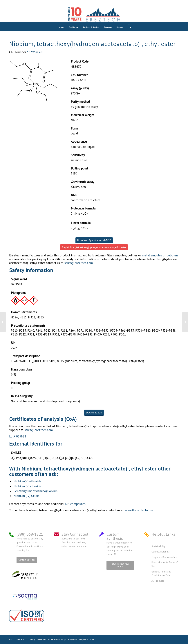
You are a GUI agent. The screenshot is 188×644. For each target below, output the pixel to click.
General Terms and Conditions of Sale (161, 573)
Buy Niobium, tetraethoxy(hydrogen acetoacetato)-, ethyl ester (94, 247)
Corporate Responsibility (164, 557)
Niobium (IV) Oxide (26, 496)
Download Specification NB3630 (94, 240)
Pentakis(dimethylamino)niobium (36, 491)
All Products (158, 581)
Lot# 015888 (18, 436)
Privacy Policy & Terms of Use (165, 564)
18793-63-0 (35, 52)
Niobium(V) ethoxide (27, 481)
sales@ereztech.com (79, 263)
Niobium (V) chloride (27, 486)
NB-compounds (75, 504)
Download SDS (94, 413)
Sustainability (158, 546)
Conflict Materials (161, 552)
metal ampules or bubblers (160, 255)
